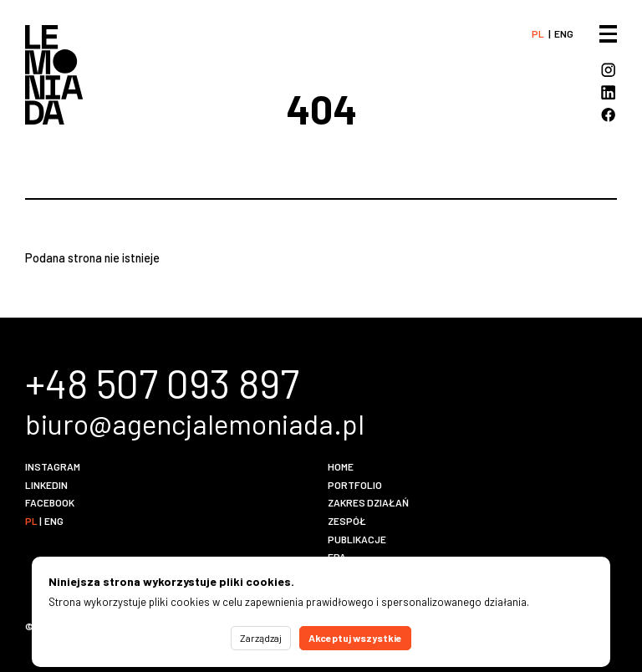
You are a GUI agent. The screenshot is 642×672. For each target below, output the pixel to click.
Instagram (53, 466)
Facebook (50, 502)
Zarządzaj (261, 638)
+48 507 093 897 (162, 383)
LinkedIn (46, 485)
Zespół (347, 521)
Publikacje (357, 539)
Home (341, 466)
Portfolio (355, 485)
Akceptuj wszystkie (355, 638)
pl (538, 33)
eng (564, 33)
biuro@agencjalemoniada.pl (195, 424)
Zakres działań (368, 502)
